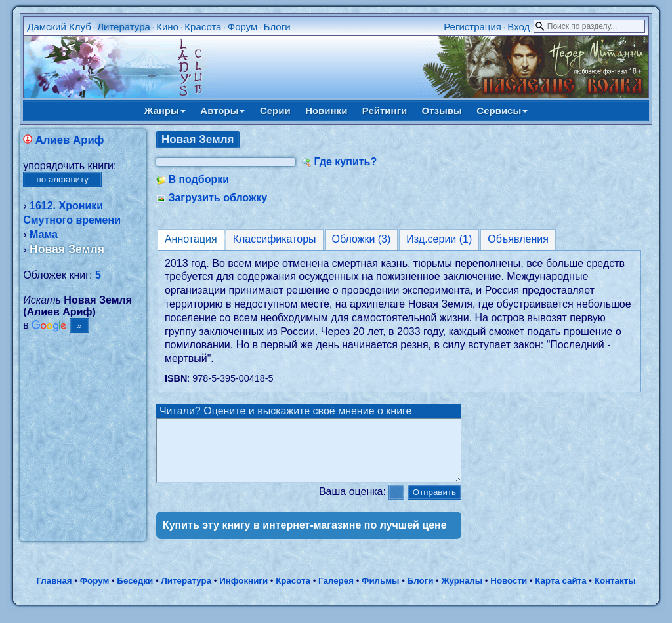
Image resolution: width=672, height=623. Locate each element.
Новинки (326, 111)
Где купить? (345, 162)
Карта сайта (560, 593)
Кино (167, 27)
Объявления (518, 239)
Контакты (615, 593)
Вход (518, 27)
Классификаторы (275, 239)
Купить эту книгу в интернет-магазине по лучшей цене (305, 537)
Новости (509, 593)
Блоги (277, 27)
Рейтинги (385, 111)
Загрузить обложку (218, 198)
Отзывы (442, 111)
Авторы (222, 111)
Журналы (462, 593)
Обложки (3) (362, 239)
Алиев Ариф (70, 140)
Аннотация (191, 239)
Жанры (165, 111)
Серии (275, 111)
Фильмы (380, 593)
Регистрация (472, 27)
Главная (54, 593)
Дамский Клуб (59, 27)
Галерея (336, 593)
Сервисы (502, 111)
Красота (203, 27)
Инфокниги (243, 593)
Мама (44, 234)
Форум (243, 27)
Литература (124, 27)
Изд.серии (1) (439, 239)
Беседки (135, 593)
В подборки (199, 179)
